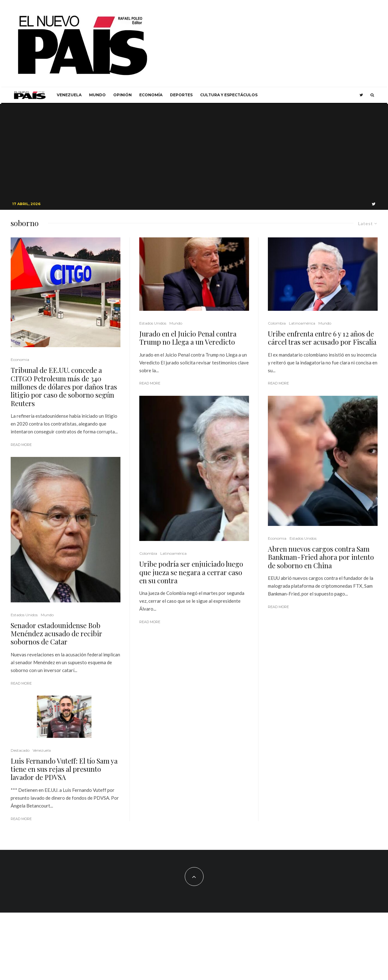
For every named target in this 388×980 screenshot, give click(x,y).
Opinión (122, 95)
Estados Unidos (24, 615)
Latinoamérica (173, 553)
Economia (20, 360)
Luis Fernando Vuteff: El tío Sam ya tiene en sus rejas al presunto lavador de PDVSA (64, 769)
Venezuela (69, 95)
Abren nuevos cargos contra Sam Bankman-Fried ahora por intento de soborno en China (321, 557)
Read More (21, 445)
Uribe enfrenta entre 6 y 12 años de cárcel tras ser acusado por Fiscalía (322, 338)
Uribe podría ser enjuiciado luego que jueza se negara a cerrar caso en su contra (191, 572)
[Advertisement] (194, 151)
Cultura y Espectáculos (229, 95)
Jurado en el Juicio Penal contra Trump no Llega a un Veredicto (188, 338)
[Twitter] (361, 95)
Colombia (148, 553)
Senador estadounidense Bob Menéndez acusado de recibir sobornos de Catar (56, 634)
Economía (151, 95)
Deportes (181, 95)
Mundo (97, 95)
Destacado (20, 750)
